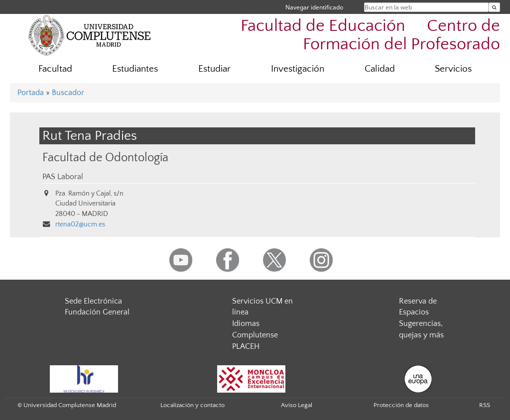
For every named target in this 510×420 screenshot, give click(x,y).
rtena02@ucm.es (80, 224)
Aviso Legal (297, 405)
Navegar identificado (314, 7)
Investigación (298, 69)
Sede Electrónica (93, 301)
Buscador (68, 93)
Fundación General (97, 312)
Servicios (453, 69)
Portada (31, 93)
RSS (485, 405)
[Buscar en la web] (494, 7)
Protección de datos (401, 405)
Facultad (55, 69)
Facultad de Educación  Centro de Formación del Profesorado (370, 35)
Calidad (380, 69)
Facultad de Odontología (105, 157)
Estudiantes (135, 69)
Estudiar (214, 69)
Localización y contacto (192, 405)
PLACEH (246, 346)
